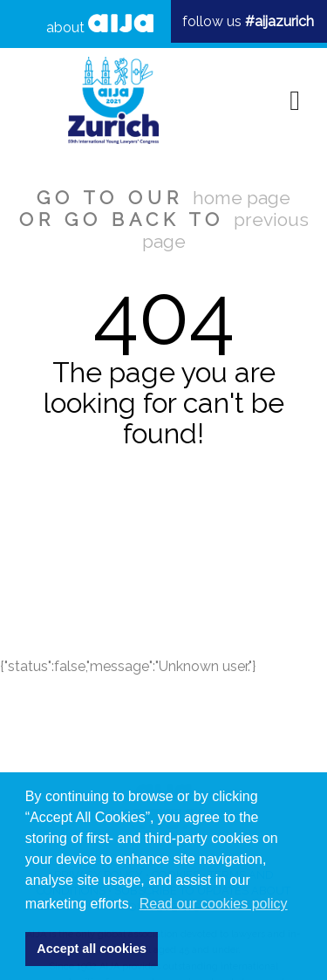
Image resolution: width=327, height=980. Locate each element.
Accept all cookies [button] (92, 949)
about (100, 25)
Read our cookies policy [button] (214, 904)
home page (242, 198)
